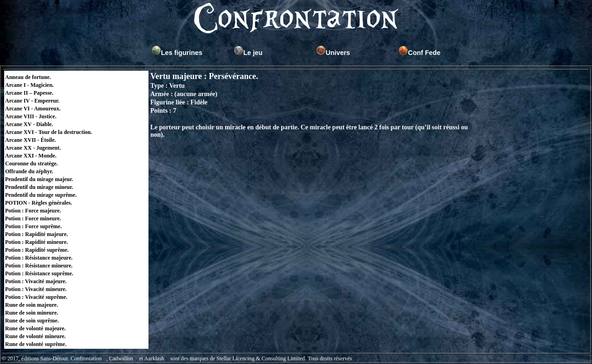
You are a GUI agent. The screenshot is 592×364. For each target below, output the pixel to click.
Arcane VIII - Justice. (31, 116)
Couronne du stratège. (31, 164)
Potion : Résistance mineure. (39, 266)
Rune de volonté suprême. (36, 344)
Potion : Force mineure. (33, 218)
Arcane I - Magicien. (29, 85)
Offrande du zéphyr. (29, 171)
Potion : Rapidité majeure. (37, 234)
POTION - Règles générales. (39, 203)
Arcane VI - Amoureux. (33, 109)
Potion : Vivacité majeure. (36, 281)
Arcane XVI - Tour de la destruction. (49, 132)
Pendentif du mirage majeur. (39, 179)
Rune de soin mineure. (31, 313)
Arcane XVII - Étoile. (31, 140)
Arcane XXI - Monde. (31, 156)
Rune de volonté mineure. (35, 336)
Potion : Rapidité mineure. (37, 242)
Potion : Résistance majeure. (39, 258)
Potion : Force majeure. (33, 211)
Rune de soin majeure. (31, 305)
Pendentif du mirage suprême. (41, 195)
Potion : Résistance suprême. (39, 273)
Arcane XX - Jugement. (33, 148)
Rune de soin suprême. (32, 321)
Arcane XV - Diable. (29, 124)
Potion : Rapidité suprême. (37, 250)
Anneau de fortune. (28, 77)
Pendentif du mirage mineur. (39, 187)
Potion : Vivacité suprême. (36, 297)
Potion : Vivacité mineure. (36, 289)
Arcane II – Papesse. (29, 93)
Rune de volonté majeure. (35, 328)
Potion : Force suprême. (33, 226)
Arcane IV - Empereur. (32, 101)
